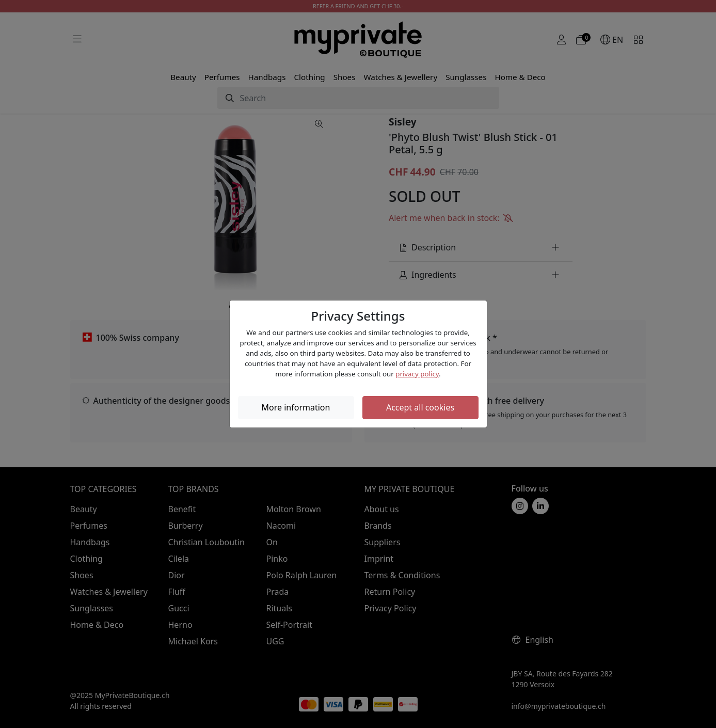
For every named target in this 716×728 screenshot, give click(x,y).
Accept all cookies (420, 407)
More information (296, 407)
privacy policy (417, 374)
